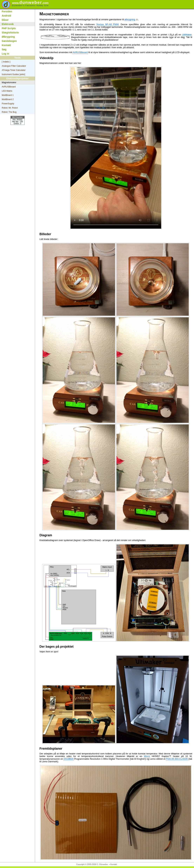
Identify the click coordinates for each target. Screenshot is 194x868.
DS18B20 (69, 759)
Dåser (5, 20)
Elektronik (8, 24)
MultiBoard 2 (8, 99)
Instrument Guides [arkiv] (13, 74)
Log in (5, 54)
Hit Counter (18, 117)
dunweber (30, 2)
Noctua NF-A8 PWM (108, 24)
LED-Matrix (7, 91)
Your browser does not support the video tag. (116, 148)
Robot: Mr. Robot (10, 108)
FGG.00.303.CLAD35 (177, 759)
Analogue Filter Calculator (14, 66)
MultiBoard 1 (8, 95)
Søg (4, 49)
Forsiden (7, 11)
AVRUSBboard (9, 87)
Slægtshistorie (10, 33)
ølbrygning (130, 19)
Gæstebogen (9, 41)
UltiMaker (187, 35)
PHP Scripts (9, 28)
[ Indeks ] (6, 62)
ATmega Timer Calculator (14, 70)
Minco (147, 756)
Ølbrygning (8, 37)
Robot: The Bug (9, 112)
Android (6, 16)
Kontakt (6, 45)
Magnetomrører (9, 82)
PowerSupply (8, 104)
